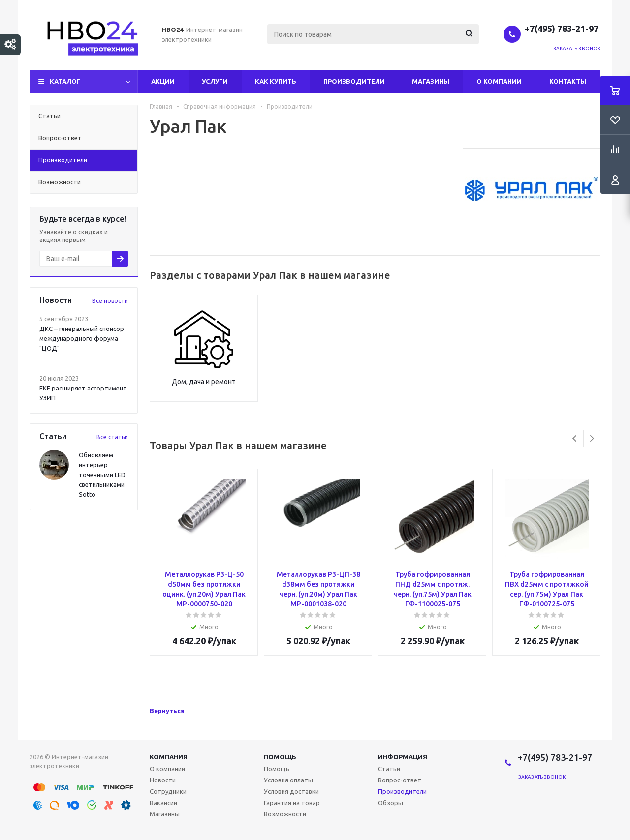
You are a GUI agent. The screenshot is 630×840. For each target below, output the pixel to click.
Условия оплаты (288, 780)
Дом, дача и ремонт (204, 382)
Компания (169, 757)
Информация (403, 757)
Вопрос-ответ (400, 780)
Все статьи (112, 437)
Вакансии (163, 803)
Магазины (431, 81)
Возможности (285, 814)
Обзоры (391, 803)
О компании (499, 81)
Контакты (568, 81)
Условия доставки (291, 791)
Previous (575, 438)
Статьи (389, 769)
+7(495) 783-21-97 (563, 29)
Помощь (280, 757)
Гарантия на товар (292, 803)
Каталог (65, 81)
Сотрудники (168, 791)
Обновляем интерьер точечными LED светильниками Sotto (102, 475)
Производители (354, 81)
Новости (163, 780)
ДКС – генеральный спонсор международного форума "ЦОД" (82, 338)
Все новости (110, 301)
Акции (163, 81)
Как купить (276, 81)
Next (592, 438)
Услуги (215, 81)
